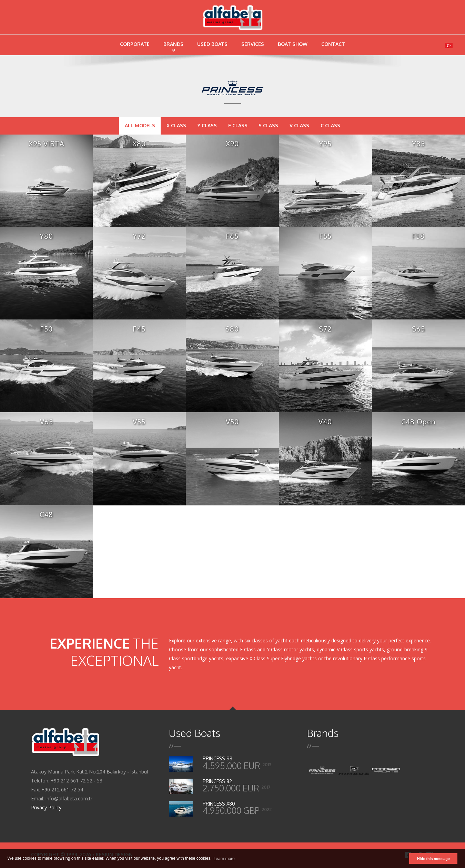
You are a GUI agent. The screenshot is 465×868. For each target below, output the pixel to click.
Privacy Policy (46, 807)
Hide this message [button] (433, 859)
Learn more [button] (224, 859)
